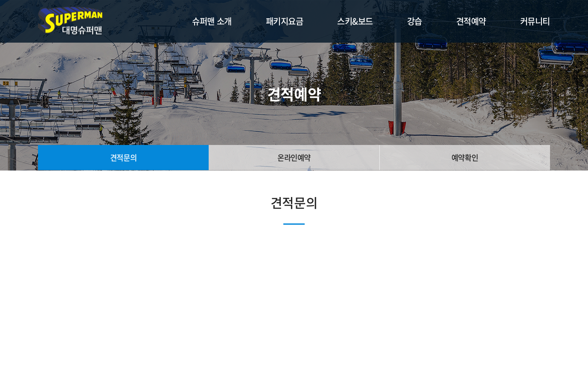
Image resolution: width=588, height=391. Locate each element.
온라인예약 (294, 158)
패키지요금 (285, 21)
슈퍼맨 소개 (212, 21)
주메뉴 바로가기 (0, 0)
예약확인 (465, 158)
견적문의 (123, 158)
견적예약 (471, 21)
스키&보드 (355, 21)
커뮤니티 (535, 21)
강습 (415, 21)
